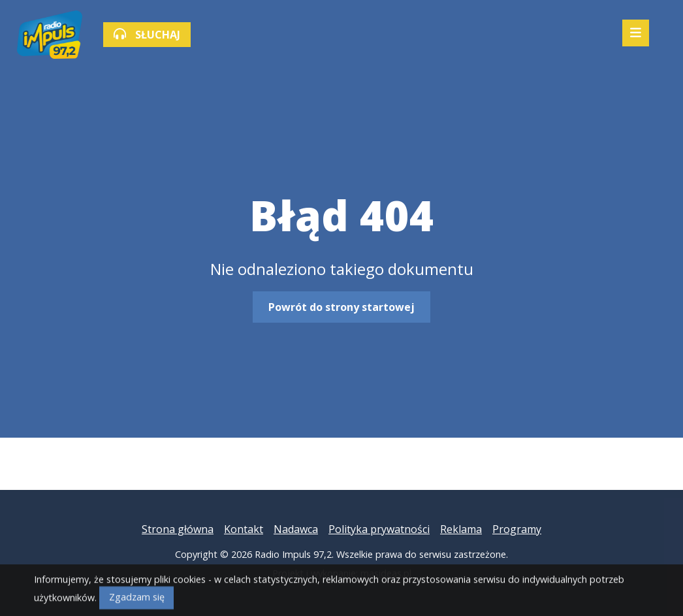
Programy (517, 529)
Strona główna (178, 529)
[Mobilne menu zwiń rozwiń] (636, 33)
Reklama (461, 529)
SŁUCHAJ (147, 35)
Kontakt (244, 529)
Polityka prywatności (379, 529)
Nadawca (296, 529)
